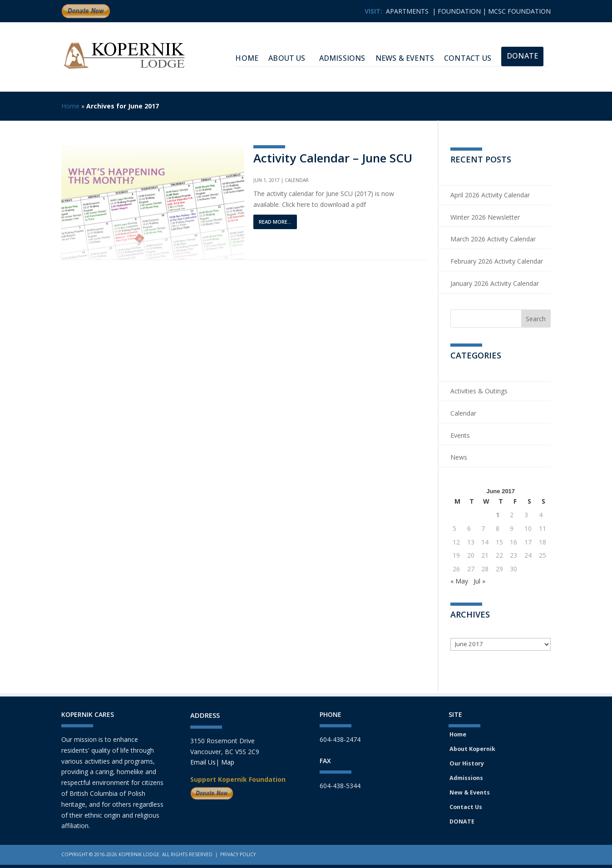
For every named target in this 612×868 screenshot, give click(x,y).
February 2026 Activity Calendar (497, 261)
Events (460, 435)
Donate (522, 56)
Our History (467, 763)
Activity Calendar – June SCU (333, 158)
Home (70, 106)
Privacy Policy (238, 854)
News (459, 457)
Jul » (479, 581)
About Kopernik (472, 749)
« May (459, 581)
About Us (287, 58)
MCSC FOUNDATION (519, 11)
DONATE (462, 821)
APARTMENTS (407, 11)
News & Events (405, 58)
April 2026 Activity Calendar (490, 195)
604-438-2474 (340, 739)
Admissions (342, 58)
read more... (275, 222)
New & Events (470, 792)
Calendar (297, 180)
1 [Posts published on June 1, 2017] (498, 515)
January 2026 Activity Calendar (495, 283)
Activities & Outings (479, 391)
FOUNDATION (459, 11)
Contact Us (468, 58)
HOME (247, 58)
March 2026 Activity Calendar (493, 239)
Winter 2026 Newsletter (485, 217)
